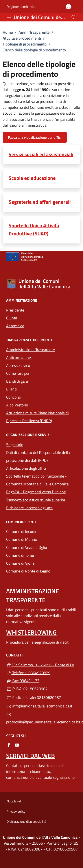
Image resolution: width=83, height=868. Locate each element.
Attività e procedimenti (22, 38)
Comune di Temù (40, 555)
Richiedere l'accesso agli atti (29, 508)
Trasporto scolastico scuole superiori (36, 500)
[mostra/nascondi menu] (9, 17)
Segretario (15, 445)
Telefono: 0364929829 (28, 673)
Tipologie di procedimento (25, 44)
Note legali (14, 801)
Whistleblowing (31, 632)
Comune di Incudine (41, 531)
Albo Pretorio (17, 405)
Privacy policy (16, 811)
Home (8, 32)
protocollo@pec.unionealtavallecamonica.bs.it (41, 718)
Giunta (12, 318)
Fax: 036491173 (23, 681)
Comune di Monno (41, 539)
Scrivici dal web (30, 756)
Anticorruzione (18, 358)
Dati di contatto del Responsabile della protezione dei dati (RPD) (38, 456)
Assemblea (15, 326)
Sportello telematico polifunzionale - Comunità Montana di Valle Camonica (41, 480)
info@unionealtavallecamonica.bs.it (39, 706)
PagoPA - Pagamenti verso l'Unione (41, 491)
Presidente (15, 310)
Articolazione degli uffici (26, 468)
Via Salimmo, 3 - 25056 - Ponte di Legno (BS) (41, 664)
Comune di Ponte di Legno (41, 571)
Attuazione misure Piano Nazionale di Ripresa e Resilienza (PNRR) (37, 417)
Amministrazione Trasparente (30, 350)
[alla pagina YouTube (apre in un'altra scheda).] (17, 745)
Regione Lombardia (21, 7)
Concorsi (13, 397)
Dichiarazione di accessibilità (26, 822)
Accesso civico (18, 365)
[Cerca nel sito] (74, 17)
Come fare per (18, 373)
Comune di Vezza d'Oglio (41, 547)
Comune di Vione (41, 563)
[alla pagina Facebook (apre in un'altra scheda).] (9, 745)
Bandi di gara (17, 381)
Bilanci (12, 389)
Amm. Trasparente (34, 32)
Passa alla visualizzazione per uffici (35, 137)
